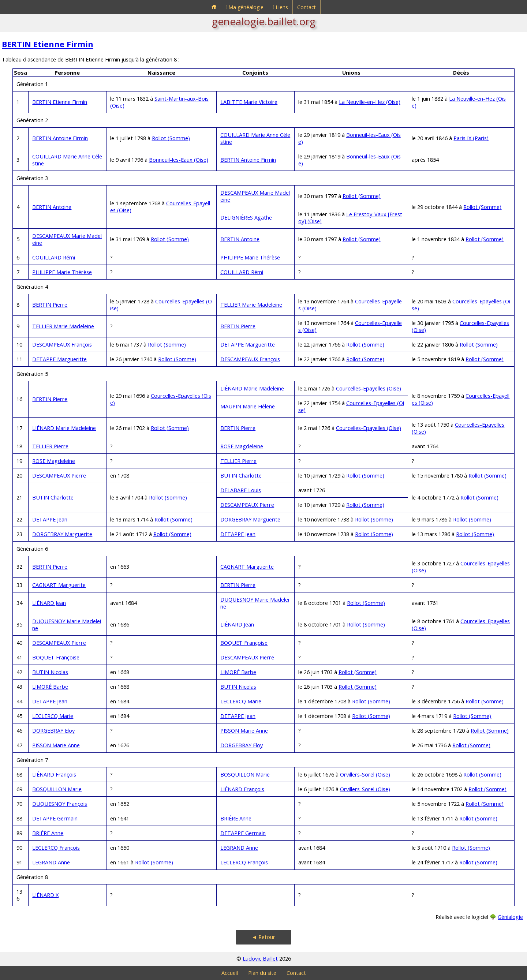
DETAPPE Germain (55, 818)
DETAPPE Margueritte (248, 345)
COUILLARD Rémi (54, 257)
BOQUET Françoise (244, 643)
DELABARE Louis (241, 490)
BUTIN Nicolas (50, 672)
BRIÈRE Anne (236, 818)
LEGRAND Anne (239, 848)
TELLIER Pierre (50, 446)
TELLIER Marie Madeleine (251, 305)
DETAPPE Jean (50, 519)
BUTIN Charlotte (241, 476)
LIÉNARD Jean (49, 603)
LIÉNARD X (45, 895)
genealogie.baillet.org (264, 21)
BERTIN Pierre (50, 305)
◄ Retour (263, 937)
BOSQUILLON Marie (245, 775)
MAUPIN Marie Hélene (248, 406)
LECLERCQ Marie (241, 701)
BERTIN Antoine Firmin (60, 138)
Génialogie (510, 917)
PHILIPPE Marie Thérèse (250, 257)
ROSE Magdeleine (242, 446)
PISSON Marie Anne (244, 731)
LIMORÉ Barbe (238, 672)
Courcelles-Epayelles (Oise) (369, 388)
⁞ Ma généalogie (244, 7)
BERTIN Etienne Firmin (48, 44)
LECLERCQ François (56, 848)
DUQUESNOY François (60, 804)
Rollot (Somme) (171, 138)
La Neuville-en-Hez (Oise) (370, 102)
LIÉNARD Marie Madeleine (252, 388)
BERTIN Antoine (52, 207)
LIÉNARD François (54, 775)
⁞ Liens (280, 7)
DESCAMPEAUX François (62, 345)
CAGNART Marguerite (247, 567)
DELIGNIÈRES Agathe (246, 218)
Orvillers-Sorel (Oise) (365, 775)
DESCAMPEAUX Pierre (59, 476)
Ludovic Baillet (260, 959)
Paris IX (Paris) (471, 138)
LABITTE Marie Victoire (249, 102)
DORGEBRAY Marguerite (250, 519)
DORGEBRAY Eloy (53, 731)
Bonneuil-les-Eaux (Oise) (179, 160)
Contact (307, 7)
